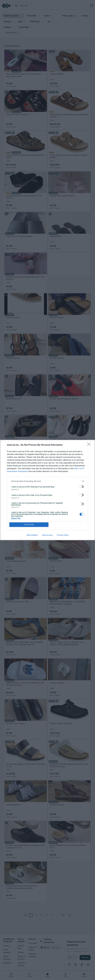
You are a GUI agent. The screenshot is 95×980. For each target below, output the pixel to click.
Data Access (47, 535)
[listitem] (47, 481)
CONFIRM (29, 525)
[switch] (82, 487)
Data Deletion (32, 535)
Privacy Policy (63, 535)
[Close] (90, 445)
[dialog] (47, 490)
